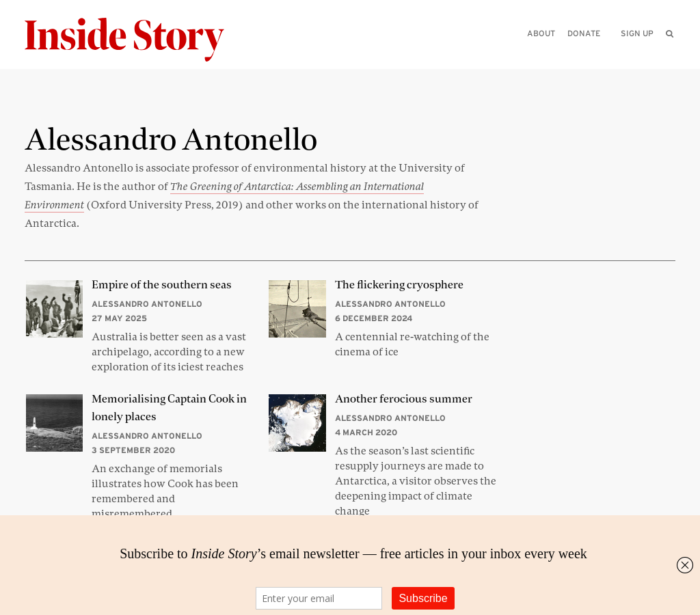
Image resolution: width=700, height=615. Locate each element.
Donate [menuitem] (584, 33)
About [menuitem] (541, 33)
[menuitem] (670, 33)
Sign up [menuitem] (637, 33)
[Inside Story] (134, 40)
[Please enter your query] (599, 52)
